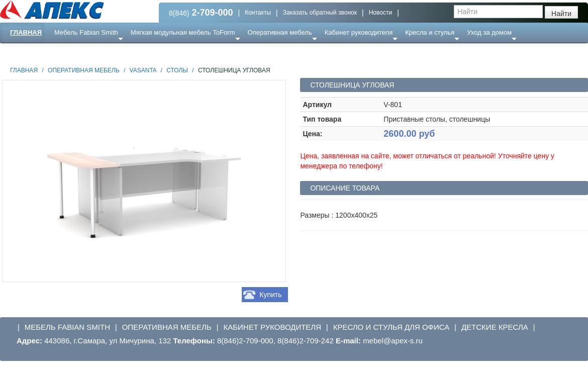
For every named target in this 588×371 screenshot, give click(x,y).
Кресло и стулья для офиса (391, 327)
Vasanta (143, 70)
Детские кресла (495, 327)
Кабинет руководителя (359, 32)
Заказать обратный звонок (320, 13)
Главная (26, 32)
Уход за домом (489, 32)
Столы (177, 70)
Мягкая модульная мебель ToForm (183, 32)
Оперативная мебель (280, 32)
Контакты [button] (258, 13)
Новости (380, 13)
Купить (270, 295)
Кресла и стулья (430, 32)
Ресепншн (109, 53)
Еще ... (71, 53)
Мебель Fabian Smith (86, 32)
